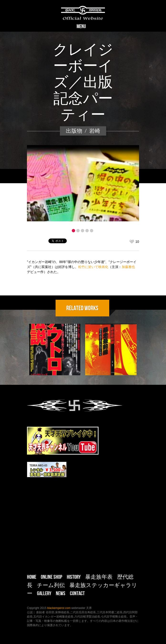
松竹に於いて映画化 (93, 267)
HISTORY (74, 577)
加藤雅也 (128, 267)
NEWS (61, 593)
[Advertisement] (83, 527)
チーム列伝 (51, 585)
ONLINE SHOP (52, 577)
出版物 (74, 131)
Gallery (44, 593)
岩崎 (95, 131)
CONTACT (77, 593)
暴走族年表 (99, 577)
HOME (32, 577)
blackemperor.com (59, 608)
